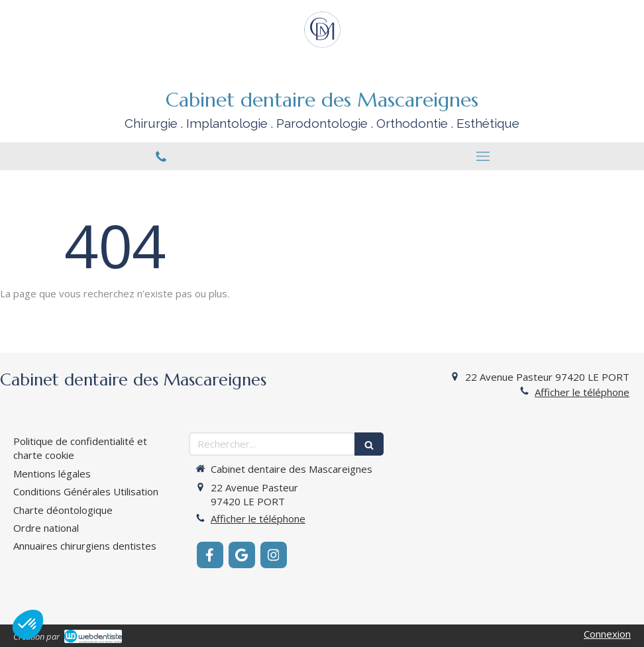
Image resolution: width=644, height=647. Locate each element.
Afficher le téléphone (582, 392)
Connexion (607, 634)
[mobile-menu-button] (483, 156)
